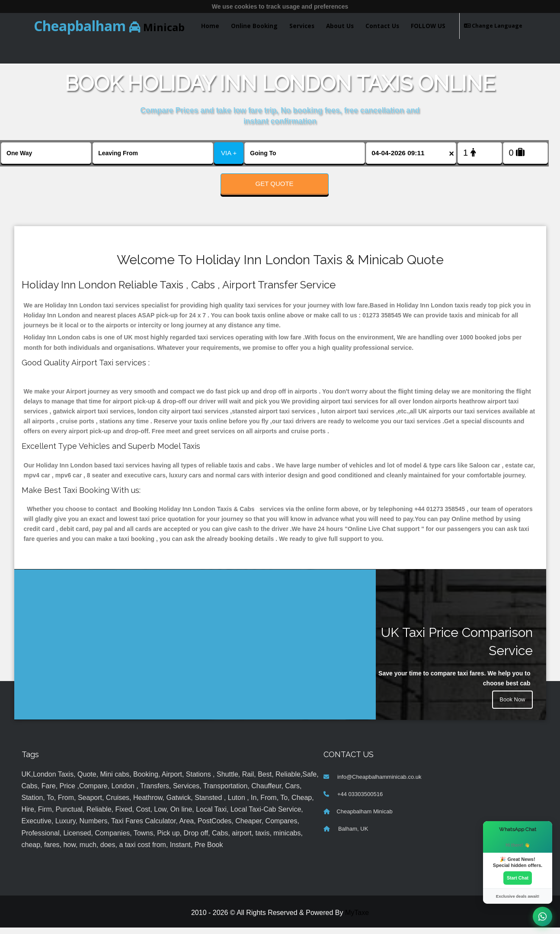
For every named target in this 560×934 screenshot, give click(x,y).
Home (210, 26)
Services (302, 26)
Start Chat (518, 877)
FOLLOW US (428, 26)
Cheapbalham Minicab (364, 818)
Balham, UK (352, 835)
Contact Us (382, 26)
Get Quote (275, 184)
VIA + (229, 153)
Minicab (109, 26)
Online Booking (254, 26)
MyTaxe (357, 919)
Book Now (512, 707)
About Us (340, 26)
